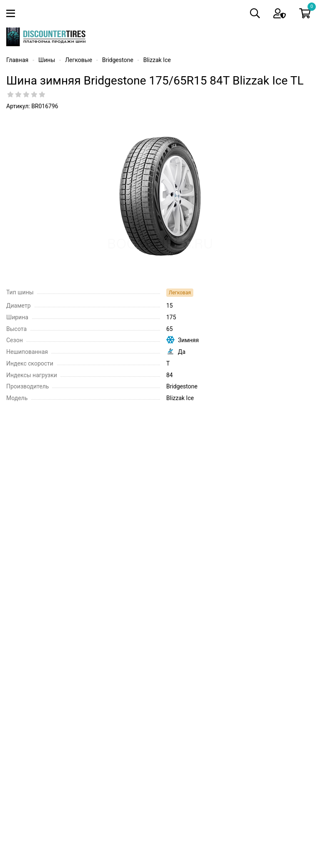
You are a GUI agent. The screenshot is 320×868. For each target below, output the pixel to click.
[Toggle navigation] (12, 14)
